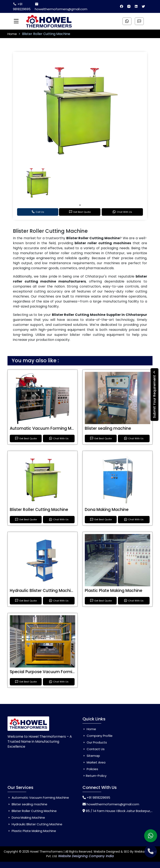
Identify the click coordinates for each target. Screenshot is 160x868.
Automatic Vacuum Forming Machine (47, 428)
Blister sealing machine (108, 428)
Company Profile (97, 736)
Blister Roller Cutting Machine (39, 510)
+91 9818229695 (22, 7)
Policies (90, 769)
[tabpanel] (38, 182)
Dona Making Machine (107, 510)
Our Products (95, 742)
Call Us (38, 212)
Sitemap (91, 756)
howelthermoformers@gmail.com (61, 7)
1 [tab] (80, 205)
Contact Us (94, 749)
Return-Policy (94, 776)
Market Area (94, 762)
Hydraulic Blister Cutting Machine (43, 591)
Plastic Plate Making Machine (114, 591)
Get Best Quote (80, 212)
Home (13, 34)
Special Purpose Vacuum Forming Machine (52, 672)
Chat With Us (122, 212)
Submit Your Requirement (154, 395)
